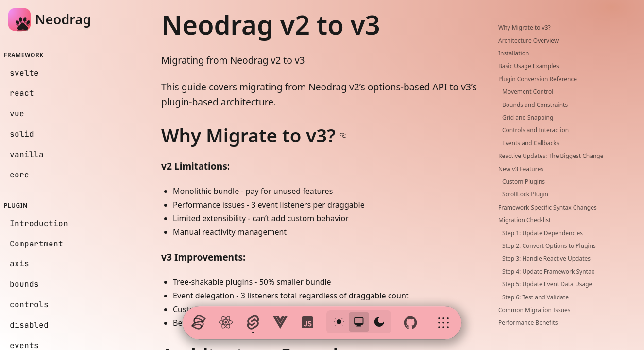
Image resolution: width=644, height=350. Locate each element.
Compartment (36, 244)
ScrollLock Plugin (525, 194)
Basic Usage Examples (529, 66)
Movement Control (528, 92)
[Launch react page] (226, 323)
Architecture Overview (528, 41)
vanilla (27, 154)
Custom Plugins (524, 182)
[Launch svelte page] (253, 323)
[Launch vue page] (280, 323)
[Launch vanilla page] (307, 323)
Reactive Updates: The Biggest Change (551, 156)
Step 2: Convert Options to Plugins (549, 246)
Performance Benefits (528, 323)
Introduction (39, 223)
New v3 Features (521, 169)
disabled (29, 325)
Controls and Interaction (535, 130)
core (19, 175)
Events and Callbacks (531, 143)
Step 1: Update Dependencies (542, 233)
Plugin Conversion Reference (538, 79)
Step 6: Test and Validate (535, 297)
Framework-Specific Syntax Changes (548, 207)
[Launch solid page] (199, 323)
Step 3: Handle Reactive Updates (546, 258)
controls (29, 305)
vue (17, 114)
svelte (24, 73)
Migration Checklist (525, 220)
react (22, 93)
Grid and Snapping (528, 117)
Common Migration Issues (534, 310)
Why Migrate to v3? (525, 27)
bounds (24, 284)
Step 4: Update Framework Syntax (548, 271)
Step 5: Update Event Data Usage (547, 284)
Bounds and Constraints (535, 105)
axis (19, 264)
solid (22, 134)
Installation (514, 53)
